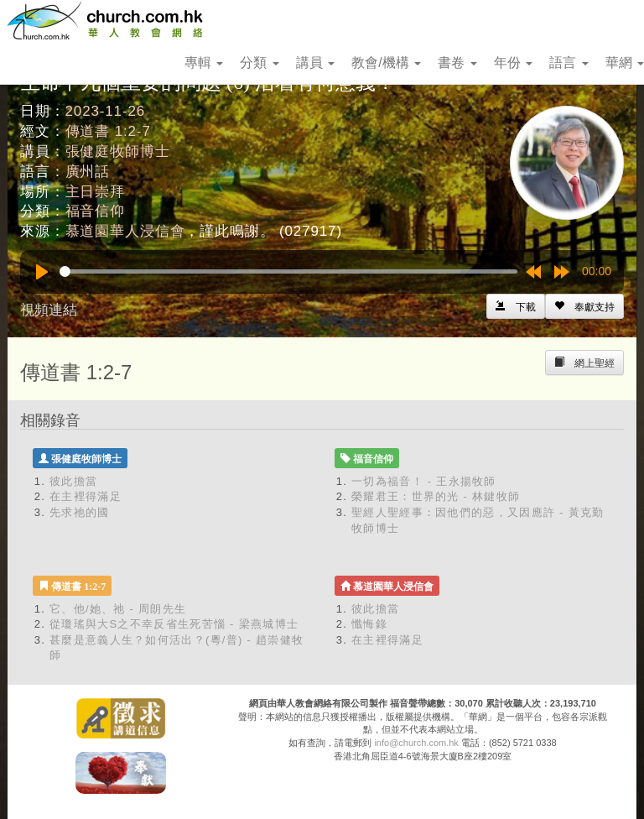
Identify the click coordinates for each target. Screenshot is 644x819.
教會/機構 (386, 63)
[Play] (42, 272)
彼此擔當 (73, 481)
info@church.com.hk (416, 743)
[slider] (288, 271)
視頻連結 (49, 310)
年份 (513, 63)
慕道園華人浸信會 (125, 231)
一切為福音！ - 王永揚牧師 (424, 481)
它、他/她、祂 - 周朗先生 (118, 609)
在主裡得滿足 (86, 496)
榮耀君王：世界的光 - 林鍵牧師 (436, 496)
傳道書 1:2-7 (108, 131)
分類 (259, 63)
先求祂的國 (80, 512)
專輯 (204, 63)
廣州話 (88, 172)
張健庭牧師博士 (118, 151)
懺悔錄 (369, 624)
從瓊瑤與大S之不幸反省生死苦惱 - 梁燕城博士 (174, 624)
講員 (315, 63)
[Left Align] (584, 306)
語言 (569, 63)
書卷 (457, 63)
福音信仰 (95, 211)
